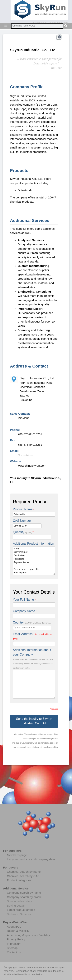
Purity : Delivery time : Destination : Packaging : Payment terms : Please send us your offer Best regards (34, 561)
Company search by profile (24, 897)
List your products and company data (31, 859)
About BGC (14, 927)
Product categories (19, 880)
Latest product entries (21, 910)
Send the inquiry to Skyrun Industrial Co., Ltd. (34, 721)
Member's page (17, 855)
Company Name (25, 611)
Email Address (32, 636)
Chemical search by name (24, 872)
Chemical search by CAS (23, 876)
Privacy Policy (16, 939)
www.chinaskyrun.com (32, 466)
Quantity (23, 532)
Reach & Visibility (18, 931)
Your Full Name (24, 600)
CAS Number (22, 521)
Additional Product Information (33, 544)
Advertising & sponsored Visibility (28, 935)
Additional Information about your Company (32, 652)
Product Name (24, 509)
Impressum (14, 944)
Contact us (14, 952)
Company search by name (24, 893)
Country (33, 622)
